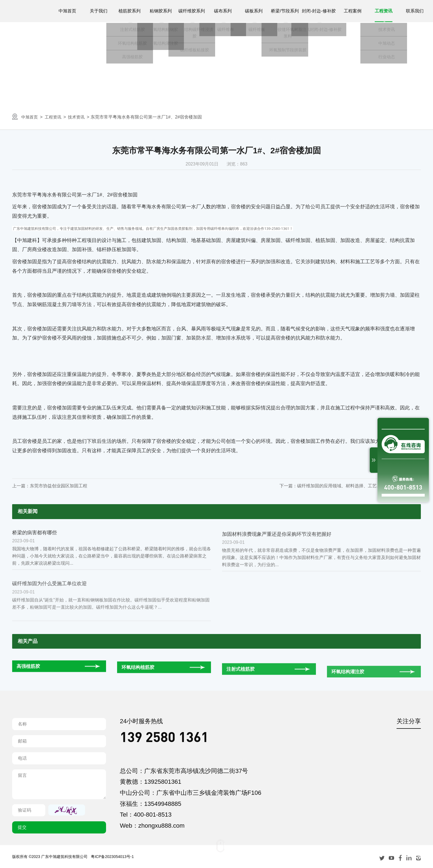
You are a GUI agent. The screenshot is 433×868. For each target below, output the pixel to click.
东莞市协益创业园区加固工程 (59, 486)
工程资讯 (55, 117)
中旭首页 (30, 117)
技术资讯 (80, 117)
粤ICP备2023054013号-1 (112, 865)
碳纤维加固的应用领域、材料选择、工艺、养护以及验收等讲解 (359, 486)
